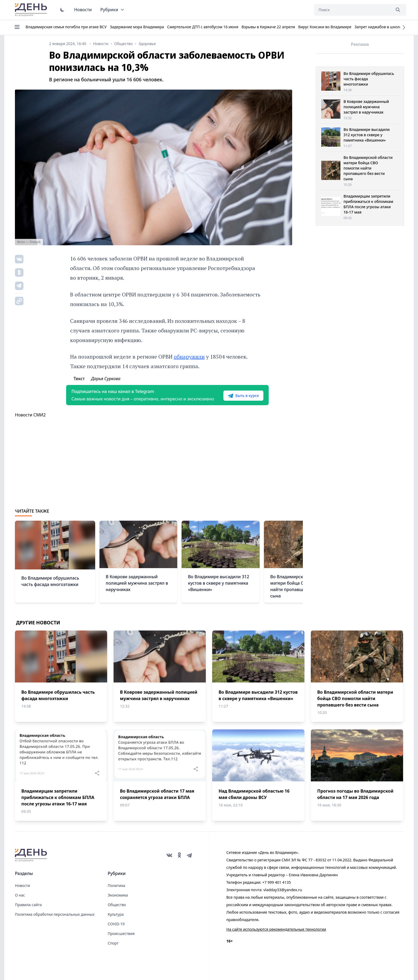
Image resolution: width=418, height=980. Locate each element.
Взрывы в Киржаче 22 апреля (268, 27)
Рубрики (112, 10)
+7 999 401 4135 (277, 882)
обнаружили (189, 357)
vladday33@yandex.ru (283, 890)
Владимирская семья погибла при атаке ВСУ (66, 27)
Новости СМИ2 (30, 415)
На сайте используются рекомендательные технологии (276, 929)
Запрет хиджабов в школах (379, 27)
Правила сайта (28, 905)
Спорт (113, 943)
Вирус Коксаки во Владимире (325, 27)
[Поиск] (352, 10)
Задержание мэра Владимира (137, 27)
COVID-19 (116, 924)
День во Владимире (32, 10)
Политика (116, 885)
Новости (83, 10)
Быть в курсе (243, 396)
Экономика (118, 895)
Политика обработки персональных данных (55, 914)
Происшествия (121, 933)
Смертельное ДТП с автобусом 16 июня (203, 27)
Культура (116, 914)
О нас (20, 895)
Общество (117, 905)
